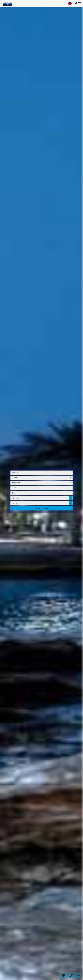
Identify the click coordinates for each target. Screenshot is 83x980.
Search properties (42, 508)
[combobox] (41, 478)
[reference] (41, 473)
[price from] (40, 498)
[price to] (40, 503)
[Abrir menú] (80, 3)
